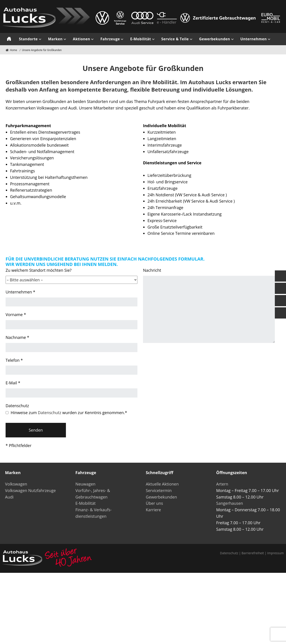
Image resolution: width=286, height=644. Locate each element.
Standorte (28, 39)
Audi (9, 497)
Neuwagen (86, 484)
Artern (222, 484)
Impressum (275, 553)
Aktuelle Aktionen (162, 484)
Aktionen (81, 39)
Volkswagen (16, 484)
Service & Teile (175, 39)
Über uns (155, 503)
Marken (55, 39)
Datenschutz (49, 413)
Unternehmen (254, 39)
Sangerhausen (230, 503)
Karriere (154, 510)
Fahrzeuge (110, 39)
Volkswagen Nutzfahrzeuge (30, 490)
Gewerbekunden (215, 39)
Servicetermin (159, 490)
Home (11, 50)
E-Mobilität (141, 39)
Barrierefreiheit (253, 553)
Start (9, 39)
